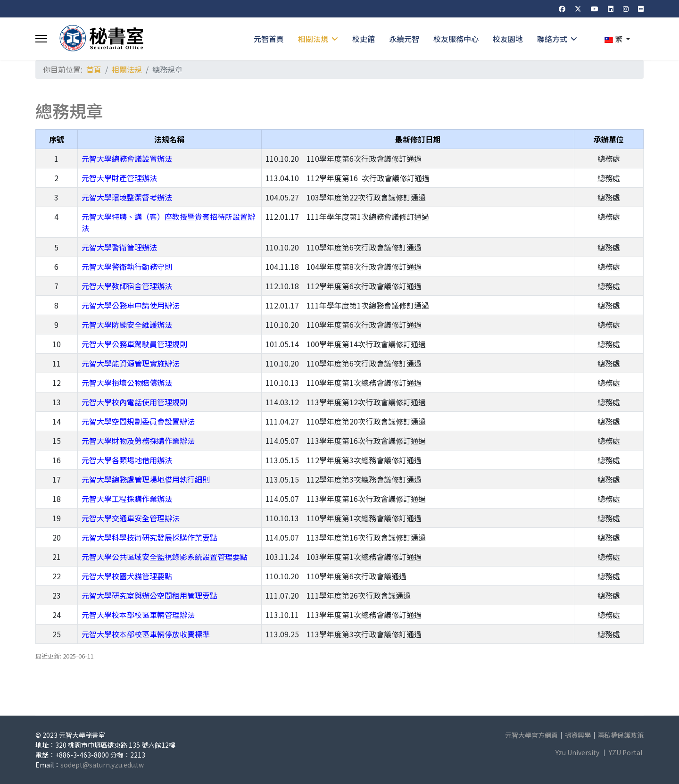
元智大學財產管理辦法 (119, 178)
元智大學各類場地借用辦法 (127, 460)
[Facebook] (562, 8)
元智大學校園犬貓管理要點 (127, 576)
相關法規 (313, 39)
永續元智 (404, 39)
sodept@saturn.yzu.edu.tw (102, 765)
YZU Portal (625, 752)
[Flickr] (641, 8)
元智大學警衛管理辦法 (119, 247)
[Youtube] (595, 8)
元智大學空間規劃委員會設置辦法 (138, 421)
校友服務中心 (456, 39)
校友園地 (508, 39)
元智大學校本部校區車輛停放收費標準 (146, 634)
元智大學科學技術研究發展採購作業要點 (149, 537)
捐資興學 (578, 735)
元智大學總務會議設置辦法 (127, 158)
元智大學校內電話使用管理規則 (134, 402)
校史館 (364, 39)
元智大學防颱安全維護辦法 (127, 325)
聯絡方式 (552, 39)
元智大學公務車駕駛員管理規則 (134, 344)
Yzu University (577, 752)
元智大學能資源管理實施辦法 (131, 363)
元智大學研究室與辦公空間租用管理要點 (149, 595)
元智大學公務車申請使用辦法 (131, 305)
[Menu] (41, 39)
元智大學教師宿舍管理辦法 (127, 286)
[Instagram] (626, 8)
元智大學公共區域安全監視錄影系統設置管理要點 (165, 557)
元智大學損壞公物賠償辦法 (127, 383)
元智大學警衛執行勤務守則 (127, 267)
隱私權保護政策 (621, 735)
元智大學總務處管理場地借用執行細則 (146, 479)
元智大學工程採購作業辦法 (127, 499)
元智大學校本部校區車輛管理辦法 (138, 615)
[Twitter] (578, 8)
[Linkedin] (611, 8)
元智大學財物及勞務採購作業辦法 (138, 441)
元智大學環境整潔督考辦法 (127, 197)
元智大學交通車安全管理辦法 (131, 518)
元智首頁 (269, 39)
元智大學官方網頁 (531, 735)
